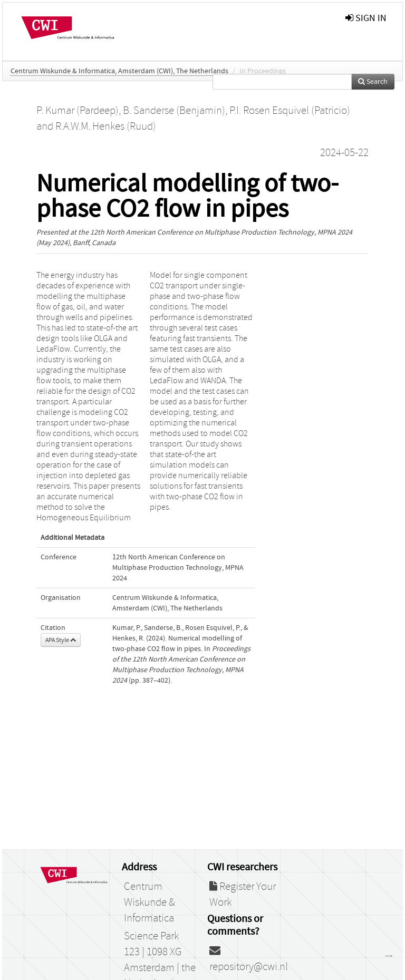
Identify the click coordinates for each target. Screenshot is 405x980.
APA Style (61, 640)
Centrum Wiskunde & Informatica (150, 903)
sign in (366, 18)
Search (373, 82)
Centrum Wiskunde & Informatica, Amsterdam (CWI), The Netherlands (119, 71)
